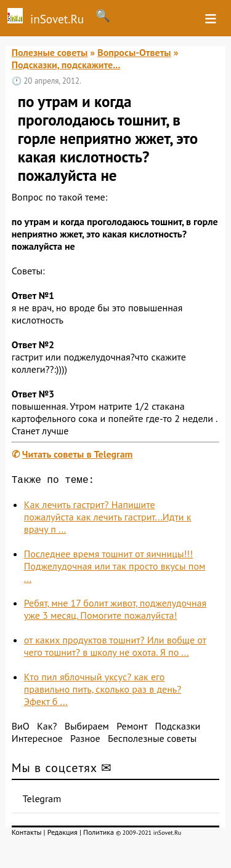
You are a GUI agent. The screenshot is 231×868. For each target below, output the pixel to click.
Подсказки (177, 728)
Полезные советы (50, 52)
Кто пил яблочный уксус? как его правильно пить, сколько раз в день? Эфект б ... (103, 691)
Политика (99, 834)
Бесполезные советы (152, 741)
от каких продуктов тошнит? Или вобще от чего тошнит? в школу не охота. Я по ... (115, 648)
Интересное (37, 741)
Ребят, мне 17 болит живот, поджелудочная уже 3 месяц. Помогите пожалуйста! (115, 611)
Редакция (63, 834)
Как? (47, 728)
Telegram (42, 801)
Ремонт (132, 728)
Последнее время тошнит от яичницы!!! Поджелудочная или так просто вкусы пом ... (115, 568)
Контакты (27, 834)
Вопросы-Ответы (134, 52)
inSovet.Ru (42, 17)
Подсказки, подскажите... (66, 65)
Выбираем (87, 728)
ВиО (21, 728)
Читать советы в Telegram (78, 454)
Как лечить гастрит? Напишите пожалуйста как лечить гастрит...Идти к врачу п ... (108, 519)
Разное (85, 741)
